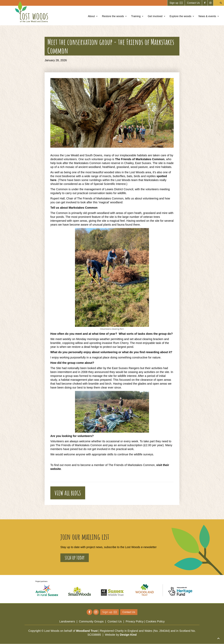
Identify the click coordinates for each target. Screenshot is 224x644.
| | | (112, 621)
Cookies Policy (155, 621)
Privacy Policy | (136, 621)
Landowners (67, 621)
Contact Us (115, 621)
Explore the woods (181, 16)
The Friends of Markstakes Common (140, 159)
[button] (93, 16)
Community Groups (91, 621)
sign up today (75, 558)
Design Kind (128, 635)
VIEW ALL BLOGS (68, 493)
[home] (32, 12)
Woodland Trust (87, 631)
